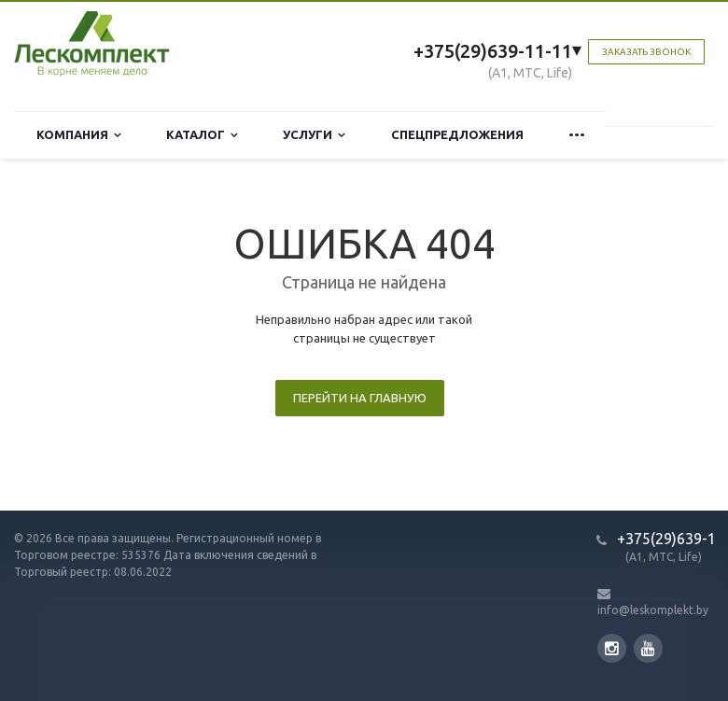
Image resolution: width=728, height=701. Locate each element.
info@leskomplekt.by (653, 610)
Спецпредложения (457, 134)
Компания (79, 135)
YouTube (648, 648)
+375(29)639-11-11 (493, 51)
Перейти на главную (360, 398)
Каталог (202, 135)
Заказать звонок (646, 52)
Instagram (612, 648)
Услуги (314, 135)
